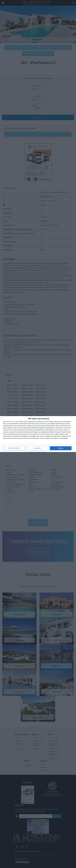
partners (13, 422)
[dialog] (38, 434)
